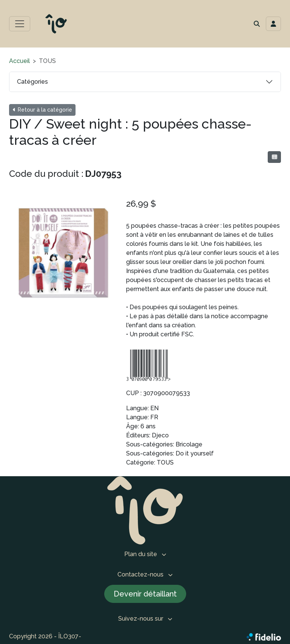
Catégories (32, 82)
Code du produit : (46, 174)
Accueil (19, 61)
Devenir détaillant (145, 594)
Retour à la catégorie (42, 110)
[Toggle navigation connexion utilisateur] (273, 24)
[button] (257, 24)
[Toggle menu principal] (20, 24)
